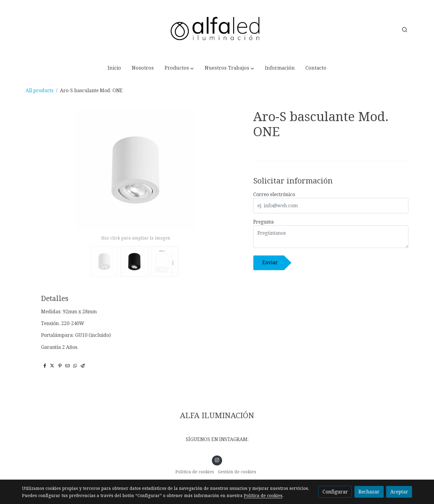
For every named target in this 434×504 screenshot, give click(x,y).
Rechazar (369, 492)
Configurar (335, 492)
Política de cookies (195, 472)
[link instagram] (217, 460)
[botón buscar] (404, 30)
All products (39, 91)
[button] (179, 68)
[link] (217, 30)
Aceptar (399, 492)
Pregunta (263, 222)
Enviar (270, 263)
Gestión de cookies (237, 472)
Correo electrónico (274, 194)
